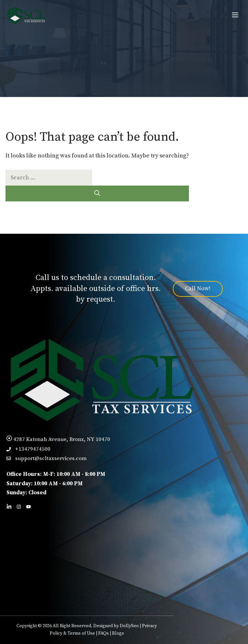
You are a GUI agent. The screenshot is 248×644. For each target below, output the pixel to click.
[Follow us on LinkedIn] (9, 507)
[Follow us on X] (28, 507)
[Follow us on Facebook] (19, 507)
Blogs (118, 633)
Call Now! (198, 289)
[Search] (97, 193)
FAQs (103, 633)
